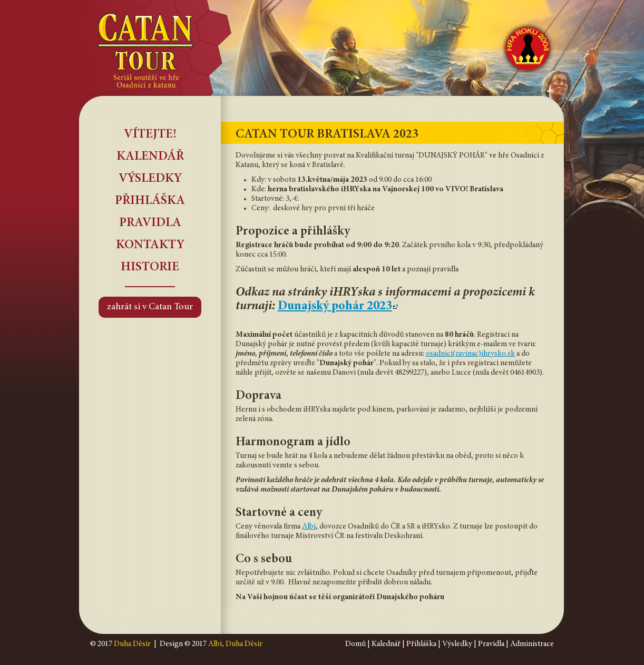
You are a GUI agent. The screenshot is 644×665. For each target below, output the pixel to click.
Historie (150, 268)
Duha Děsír (132, 644)
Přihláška (150, 201)
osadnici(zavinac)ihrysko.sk (470, 354)
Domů (355, 644)
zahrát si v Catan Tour (150, 307)
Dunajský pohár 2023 (335, 307)
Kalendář (150, 157)
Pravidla (150, 223)
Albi (309, 527)
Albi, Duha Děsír (235, 644)
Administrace (532, 644)
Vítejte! (150, 135)
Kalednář (386, 644)
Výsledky (150, 179)
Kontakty (150, 246)
